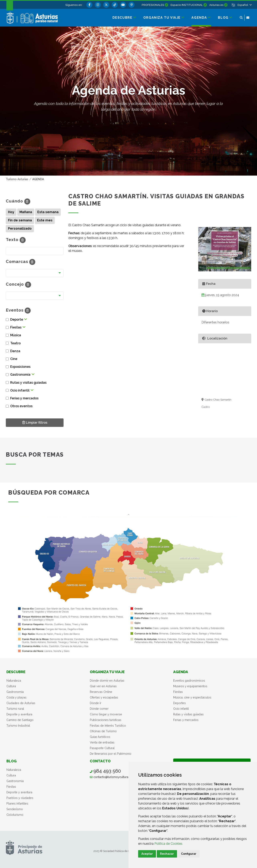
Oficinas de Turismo (103, 731)
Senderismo (15, 809)
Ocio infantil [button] (20, 390)
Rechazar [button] (167, 854)
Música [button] (16, 335)
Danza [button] (15, 351)
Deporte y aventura (19, 714)
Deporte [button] (17, 319)
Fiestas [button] (16, 327)
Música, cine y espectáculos (192, 697)
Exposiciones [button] (20, 367)
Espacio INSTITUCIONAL (187, 5)
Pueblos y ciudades (20, 798)
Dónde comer (99, 709)
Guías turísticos (100, 737)
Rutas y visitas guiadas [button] (28, 383)
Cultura (11, 686)
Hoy (11, 212)
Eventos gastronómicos (189, 680)
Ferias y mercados (186, 720)
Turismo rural (15, 709)
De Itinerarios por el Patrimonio (111, 754)
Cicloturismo (15, 815)
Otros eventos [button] (21, 406)
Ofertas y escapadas (104, 697)
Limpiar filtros (35, 422)
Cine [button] (14, 359)
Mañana (26, 212)
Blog (12, 761)
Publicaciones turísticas (106, 720)
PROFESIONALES (153, 5)
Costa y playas (16, 697)
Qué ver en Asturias (103, 686)
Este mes (45, 220)
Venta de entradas (102, 742)
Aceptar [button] (147, 854)
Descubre (16, 672)
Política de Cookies (168, 844)
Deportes (180, 703)
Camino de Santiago (20, 720)
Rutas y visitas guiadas (188, 714)
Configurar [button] (189, 854)
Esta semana (48, 212)
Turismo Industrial (18, 725)
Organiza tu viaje (107, 672)
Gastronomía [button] (20, 375)
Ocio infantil (181, 709)
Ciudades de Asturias (21, 703)
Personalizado (20, 229)
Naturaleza (14, 680)
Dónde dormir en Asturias (107, 680)
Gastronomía (15, 692)
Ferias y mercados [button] (24, 398)
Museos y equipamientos (190, 686)
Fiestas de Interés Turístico (108, 725)
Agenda (181, 672)
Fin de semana (20, 220)
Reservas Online (101, 692)
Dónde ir (96, 703)
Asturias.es (216, 5)
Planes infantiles (17, 803)
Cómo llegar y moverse (106, 714)
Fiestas (178, 692)
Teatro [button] (15, 343)
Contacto (100, 761)
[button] (244, 5)
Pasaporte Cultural (102, 748)
